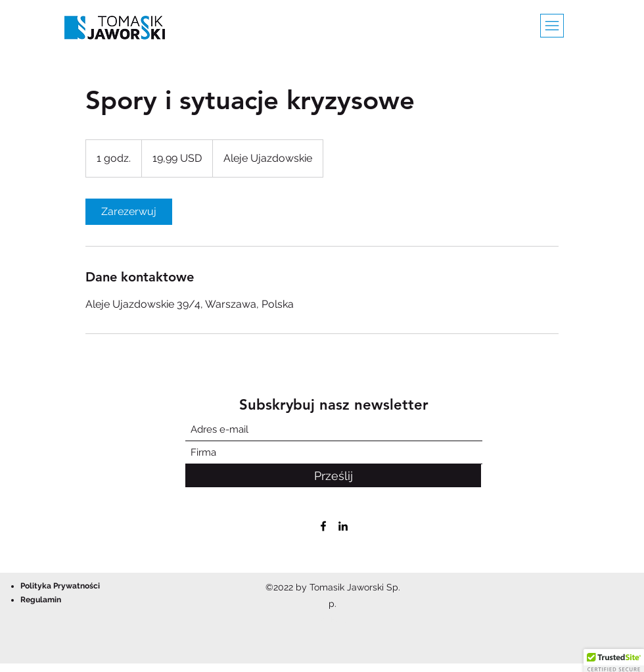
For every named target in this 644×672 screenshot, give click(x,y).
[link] (129, 212)
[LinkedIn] (343, 526)
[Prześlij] (333, 476)
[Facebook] (323, 526)
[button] (552, 26)
